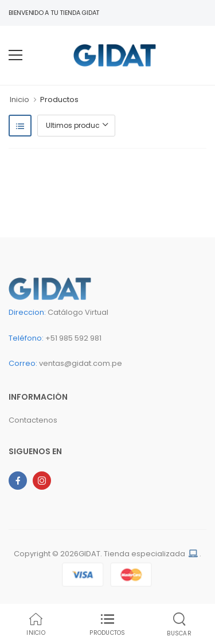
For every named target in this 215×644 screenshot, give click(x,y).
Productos (59, 99)
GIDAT (89, 554)
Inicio (19, 99)
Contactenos (33, 420)
